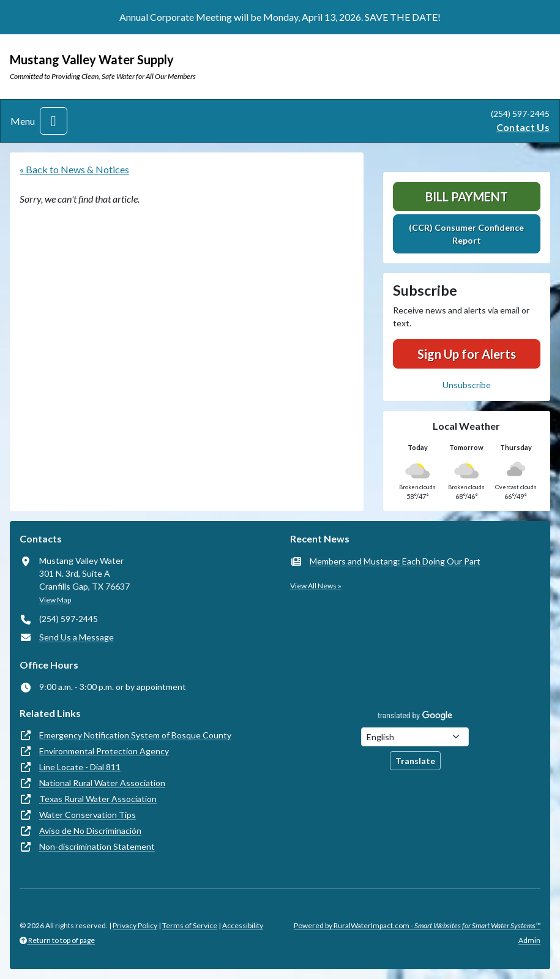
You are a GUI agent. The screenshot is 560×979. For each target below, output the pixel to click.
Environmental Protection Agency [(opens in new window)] (104, 751)
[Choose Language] (415, 737)
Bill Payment (467, 197)
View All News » (316, 586)
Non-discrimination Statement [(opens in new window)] (97, 846)
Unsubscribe (467, 385)
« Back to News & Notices (74, 169)
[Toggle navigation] (54, 121)
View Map (55, 600)
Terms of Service (190, 925)
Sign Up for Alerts (467, 354)
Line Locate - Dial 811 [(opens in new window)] (80, 767)
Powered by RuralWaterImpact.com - (417, 925)
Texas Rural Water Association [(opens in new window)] (98, 799)
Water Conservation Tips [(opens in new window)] (88, 815)
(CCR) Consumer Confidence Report (466, 234)
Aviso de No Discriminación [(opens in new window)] (90, 831)
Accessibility (243, 925)
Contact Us (523, 127)
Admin (529, 940)
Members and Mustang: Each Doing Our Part (395, 561)
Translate (415, 761)
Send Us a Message (77, 637)
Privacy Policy (135, 925)
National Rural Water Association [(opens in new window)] (102, 783)
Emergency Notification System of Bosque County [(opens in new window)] (135, 735)
